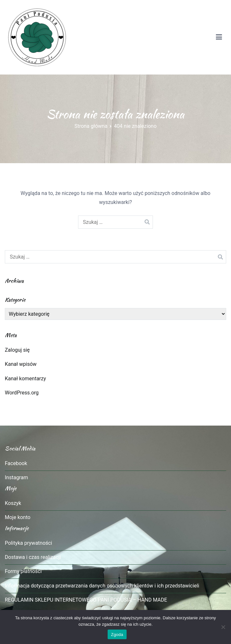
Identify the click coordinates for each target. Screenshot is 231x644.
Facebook (16, 463)
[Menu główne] (219, 37)
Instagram (16, 477)
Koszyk (13, 503)
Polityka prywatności (28, 543)
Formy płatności (23, 571)
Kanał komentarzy (25, 379)
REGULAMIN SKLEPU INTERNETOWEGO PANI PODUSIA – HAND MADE (86, 600)
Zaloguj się (17, 350)
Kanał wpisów (21, 364)
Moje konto (18, 517)
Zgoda (117, 635)
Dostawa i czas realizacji (33, 557)
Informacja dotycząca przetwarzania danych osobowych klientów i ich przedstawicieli (102, 586)
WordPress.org (22, 393)
